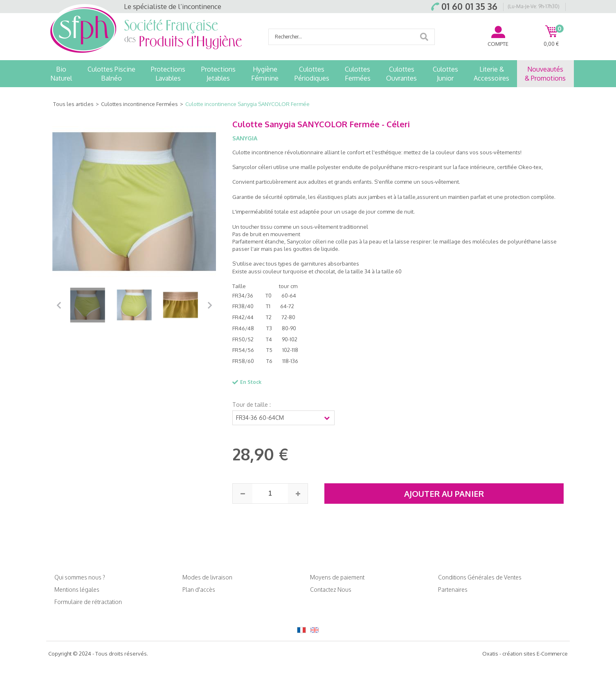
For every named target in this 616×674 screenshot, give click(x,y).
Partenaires (453, 589)
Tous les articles (73, 104)
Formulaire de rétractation (88, 602)
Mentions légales (77, 589)
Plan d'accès (199, 589)
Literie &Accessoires (491, 74)
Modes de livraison (207, 577)
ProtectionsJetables (218, 74)
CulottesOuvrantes (401, 74)
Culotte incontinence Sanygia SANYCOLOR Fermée (247, 104)
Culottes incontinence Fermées (139, 104)
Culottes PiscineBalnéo (111, 74)
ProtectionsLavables (168, 74)
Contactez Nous (331, 589)
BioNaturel (61, 74)
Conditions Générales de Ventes (480, 577)
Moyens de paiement (337, 577)
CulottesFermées (358, 74)
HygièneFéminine (265, 74)
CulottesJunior (445, 74)
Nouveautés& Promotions (545, 74)
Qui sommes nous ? (80, 577)
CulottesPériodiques (312, 74)
